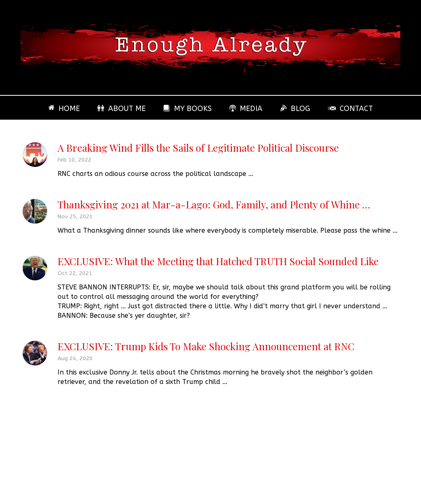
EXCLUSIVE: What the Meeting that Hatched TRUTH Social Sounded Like (218, 261)
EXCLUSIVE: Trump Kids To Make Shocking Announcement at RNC (206, 346)
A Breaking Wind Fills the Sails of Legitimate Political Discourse (198, 148)
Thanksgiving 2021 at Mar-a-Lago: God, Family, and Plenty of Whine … (214, 204)
